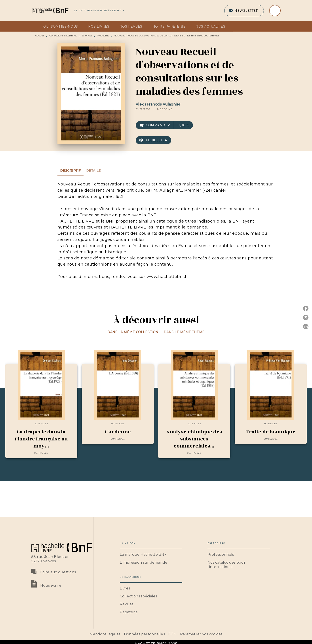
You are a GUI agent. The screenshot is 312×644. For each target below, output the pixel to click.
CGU (172, 634)
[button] (244, 11)
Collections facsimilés (63, 35)
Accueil (40, 35)
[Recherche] (275, 11)
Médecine (103, 35)
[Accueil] (50, 10)
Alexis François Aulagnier (158, 104)
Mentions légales (105, 634)
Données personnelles (144, 634)
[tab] (36, 26)
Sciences (87, 35)
